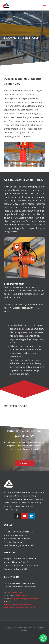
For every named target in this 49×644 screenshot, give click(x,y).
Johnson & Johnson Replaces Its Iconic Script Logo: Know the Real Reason (23, 308)
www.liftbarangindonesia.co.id (19, 607)
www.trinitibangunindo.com (18, 604)
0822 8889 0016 (21, 596)
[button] (44, 5)
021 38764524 (16, 593)
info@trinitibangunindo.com (24, 599)
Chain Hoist (30, 207)
